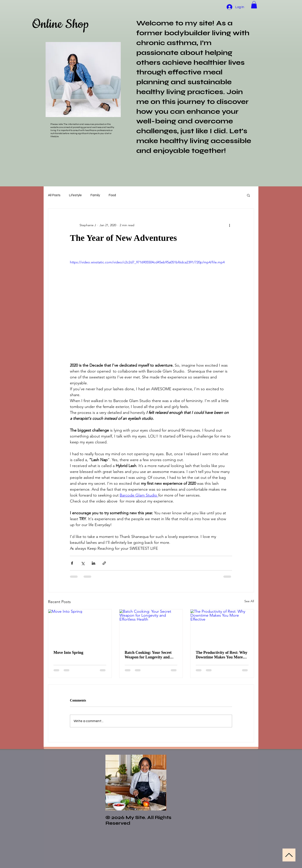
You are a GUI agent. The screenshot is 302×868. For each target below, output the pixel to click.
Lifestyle (75, 195)
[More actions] (229, 225)
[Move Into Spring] (80, 627)
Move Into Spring (68, 653)
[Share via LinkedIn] (93, 563)
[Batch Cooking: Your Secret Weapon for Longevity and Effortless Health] (151, 627)
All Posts (54, 195)
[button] (254, 5)
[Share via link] (104, 563)
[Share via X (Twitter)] (83, 563)
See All (249, 601)
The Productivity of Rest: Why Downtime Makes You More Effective (221, 655)
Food (112, 195)
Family (95, 195)
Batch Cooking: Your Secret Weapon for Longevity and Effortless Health (148, 655)
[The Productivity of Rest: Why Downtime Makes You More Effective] (222, 627)
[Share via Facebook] (72, 563)
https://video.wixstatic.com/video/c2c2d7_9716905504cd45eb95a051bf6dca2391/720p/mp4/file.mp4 (147, 262)
